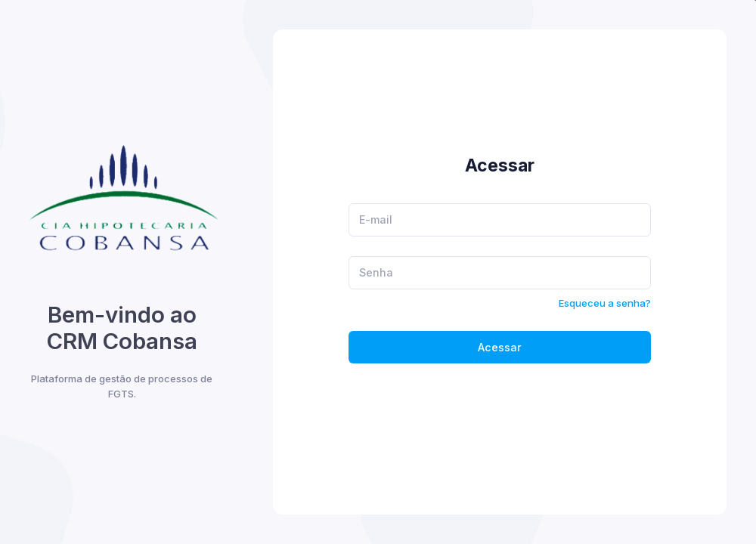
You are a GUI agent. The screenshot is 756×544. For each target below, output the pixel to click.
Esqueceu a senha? (605, 303)
